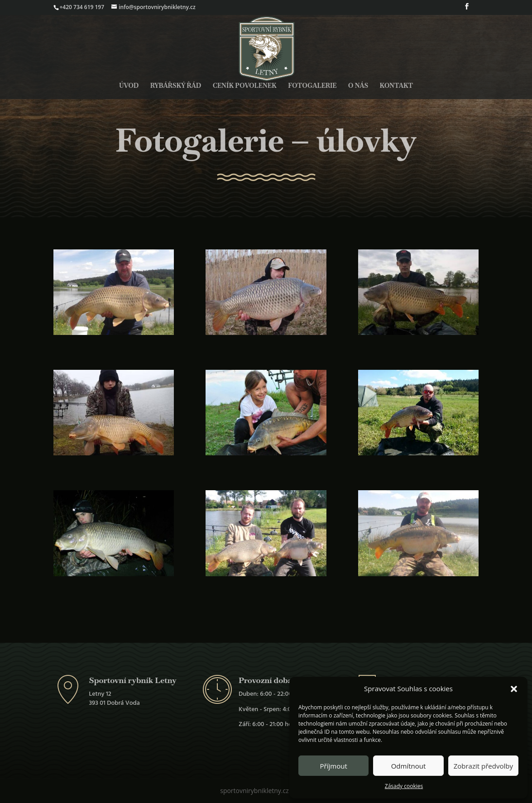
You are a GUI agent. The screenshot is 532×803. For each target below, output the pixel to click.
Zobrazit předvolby (483, 766)
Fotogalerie (312, 86)
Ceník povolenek (245, 86)
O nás (358, 86)
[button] (514, 689)
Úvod (129, 86)
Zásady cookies (404, 786)
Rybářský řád (176, 86)
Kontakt (397, 86)
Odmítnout (409, 766)
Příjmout (334, 766)
